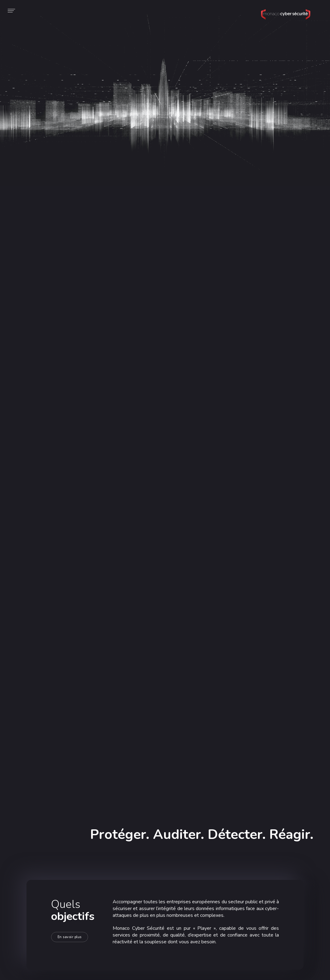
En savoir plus (70, 937)
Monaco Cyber (286, 20)
